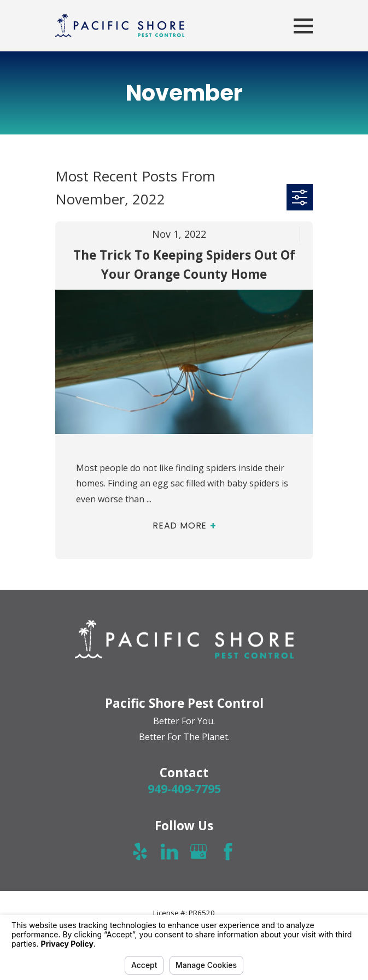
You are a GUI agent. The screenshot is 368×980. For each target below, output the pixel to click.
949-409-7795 (184, 789)
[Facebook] (228, 852)
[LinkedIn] (170, 852)
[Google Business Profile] (198, 852)
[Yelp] (140, 852)
